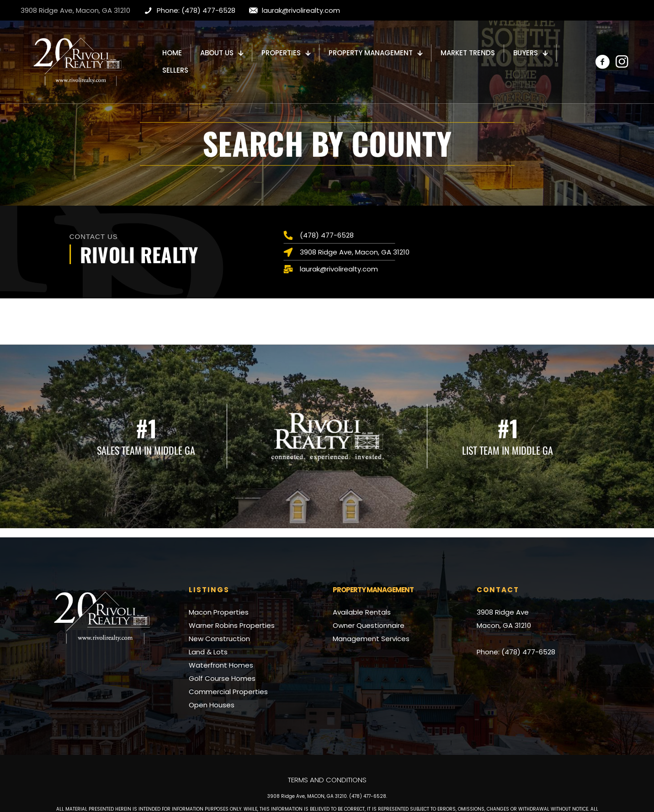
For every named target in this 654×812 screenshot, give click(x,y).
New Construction (219, 639)
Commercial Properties (228, 692)
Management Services (371, 639)
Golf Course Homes (222, 678)
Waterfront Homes (221, 665)
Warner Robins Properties (232, 625)
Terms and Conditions (327, 780)
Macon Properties (219, 612)
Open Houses (212, 705)
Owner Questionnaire (369, 625)
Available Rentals (362, 612)
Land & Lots (208, 652)
